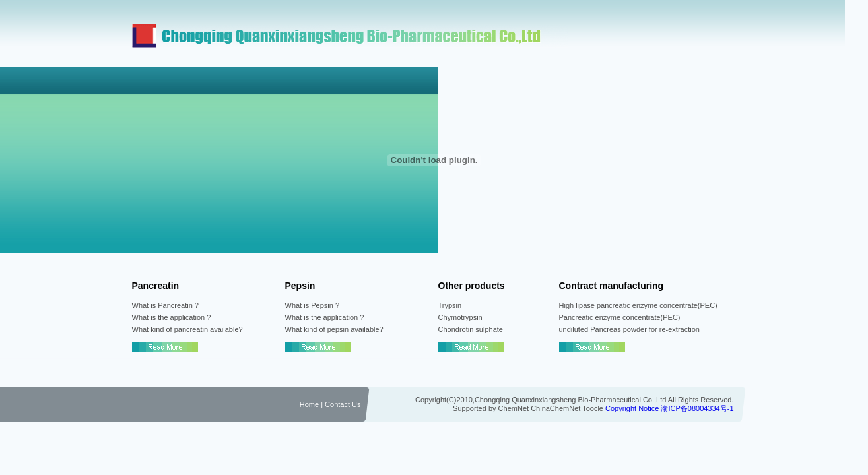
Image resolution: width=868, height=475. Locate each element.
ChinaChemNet (555, 408)
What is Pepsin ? (313, 305)
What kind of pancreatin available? (187, 329)
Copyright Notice (632, 408)
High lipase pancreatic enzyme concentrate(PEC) (638, 305)
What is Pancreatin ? (166, 305)
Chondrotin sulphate (471, 329)
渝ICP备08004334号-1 (697, 408)
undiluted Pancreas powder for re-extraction (629, 329)
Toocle (593, 408)
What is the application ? (172, 317)
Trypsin (450, 305)
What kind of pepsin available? (334, 329)
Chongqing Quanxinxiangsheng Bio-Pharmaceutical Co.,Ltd (570, 400)
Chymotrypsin (460, 317)
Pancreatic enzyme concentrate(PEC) (620, 317)
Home (309, 404)
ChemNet (514, 408)
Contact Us (342, 404)
